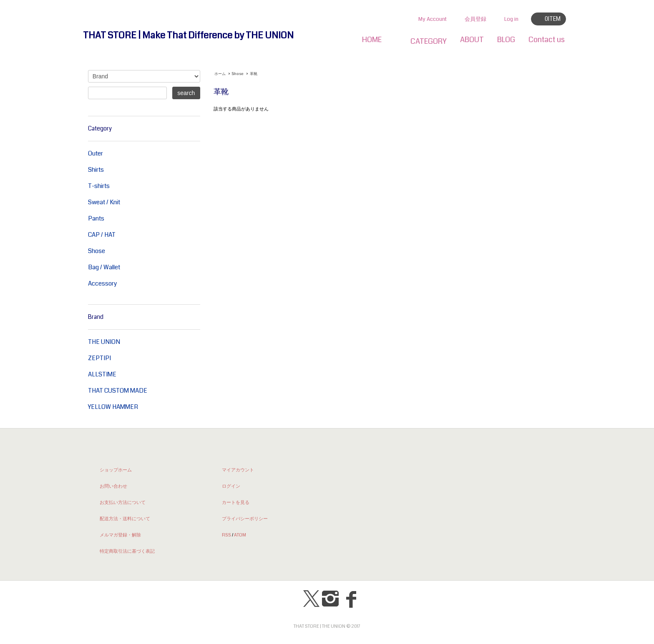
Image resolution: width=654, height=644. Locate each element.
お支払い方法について (123, 502)
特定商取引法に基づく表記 (127, 551)
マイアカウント (238, 470)
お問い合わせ (113, 486)
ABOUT (472, 40)
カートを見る (236, 502)
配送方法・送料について (125, 519)
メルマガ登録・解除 (120, 535)
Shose (238, 74)
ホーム (220, 74)
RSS (226, 535)
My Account (433, 19)
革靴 (254, 74)
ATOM (240, 535)
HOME (372, 40)
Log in (511, 19)
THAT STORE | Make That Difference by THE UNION (188, 35)
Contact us (547, 40)
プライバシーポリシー (245, 519)
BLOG (506, 40)
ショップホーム (116, 470)
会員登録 (475, 19)
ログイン (231, 486)
